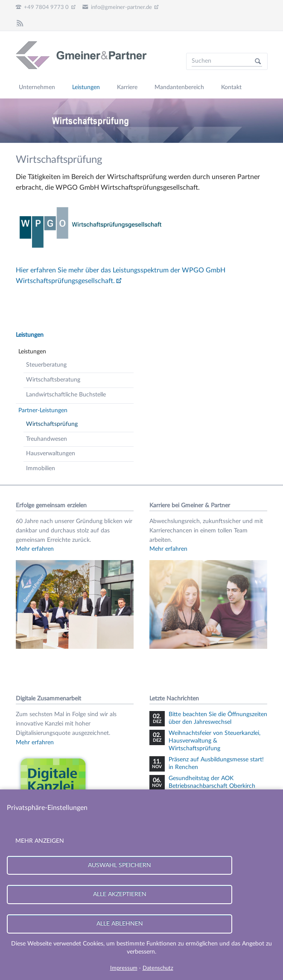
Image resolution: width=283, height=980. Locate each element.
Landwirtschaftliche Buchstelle (66, 395)
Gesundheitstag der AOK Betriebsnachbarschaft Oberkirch (212, 782)
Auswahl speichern (120, 865)
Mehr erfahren (35, 549)
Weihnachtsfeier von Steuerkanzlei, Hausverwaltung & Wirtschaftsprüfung (214, 741)
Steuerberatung (46, 365)
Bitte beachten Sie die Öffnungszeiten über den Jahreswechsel (218, 718)
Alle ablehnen (120, 924)
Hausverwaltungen (51, 454)
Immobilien (41, 468)
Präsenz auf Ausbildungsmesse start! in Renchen (216, 763)
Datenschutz (158, 968)
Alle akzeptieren (120, 894)
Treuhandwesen (47, 439)
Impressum (124, 968)
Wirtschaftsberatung (53, 380)
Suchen (258, 61)
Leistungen (30, 335)
